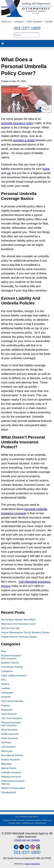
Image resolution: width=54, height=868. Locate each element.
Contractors (7, 671)
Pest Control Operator (12, 701)
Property (5, 705)
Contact (49, 22)
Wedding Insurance (11, 777)
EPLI (4, 680)
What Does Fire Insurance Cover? (19, 624)
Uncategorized (9, 792)
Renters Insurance (11, 760)
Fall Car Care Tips (10, 628)
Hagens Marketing (32, 864)
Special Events (9, 768)
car (9, 173)
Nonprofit (6, 697)
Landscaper (7, 693)
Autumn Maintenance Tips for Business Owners (25, 632)
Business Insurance (11, 656)
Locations (19, 22)
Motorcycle (7, 751)
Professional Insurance (13, 781)
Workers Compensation (13, 788)
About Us (6, 22)
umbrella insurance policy (17, 123)
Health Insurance (10, 734)
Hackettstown (41, 823)
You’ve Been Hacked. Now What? (18, 620)
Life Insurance (8, 747)
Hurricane (6, 743)
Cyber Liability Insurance (14, 676)
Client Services (34, 22)
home (46, 169)
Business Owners (10, 663)
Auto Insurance (9, 658)
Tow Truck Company (12, 718)
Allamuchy (47, 820)
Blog (3, 651)
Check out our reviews (27, 840)
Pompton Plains (15, 823)
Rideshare (6, 764)
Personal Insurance (11, 723)
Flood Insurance (9, 730)
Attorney (5, 784)
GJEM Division (28, 823)
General (5, 684)
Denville (21, 820)
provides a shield (24, 140)
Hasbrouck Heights (33, 820)
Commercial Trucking (12, 667)
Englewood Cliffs (10, 820)
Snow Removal (9, 714)
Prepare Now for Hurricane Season (19, 637)
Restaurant (7, 710)
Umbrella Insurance (11, 772)
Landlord (6, 688)
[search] (27, 35)
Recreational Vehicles (12, 755)
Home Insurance (10, 738)
